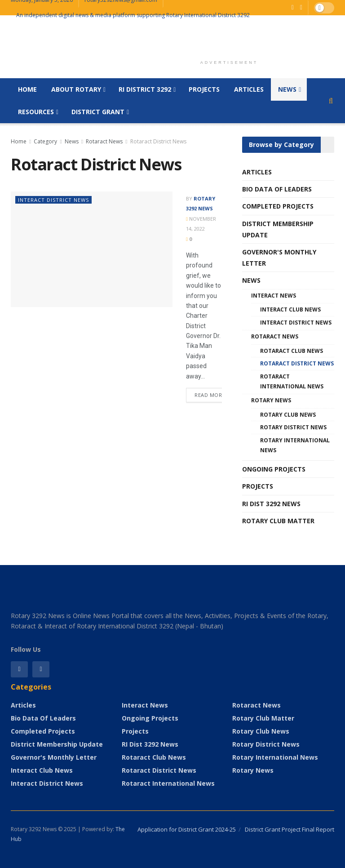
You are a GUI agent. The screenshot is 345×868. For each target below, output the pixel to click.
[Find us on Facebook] (293, 8)
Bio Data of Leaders (277, 189)
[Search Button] (331, 101)
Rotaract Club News (292, 351)
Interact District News (53, 200)
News (287, 89)
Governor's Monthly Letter (279, 258)
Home (27, 89)
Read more (214, 393)
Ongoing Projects (274, 469)
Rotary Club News (288, 415)
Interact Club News (290, 309)
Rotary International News (295, 445)
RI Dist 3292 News (271, 504)
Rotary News (271, 400)
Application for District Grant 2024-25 (187, 829)
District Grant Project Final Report (290, 829)
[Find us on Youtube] (301, 8)
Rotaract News (104, 141)
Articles (249, 89)
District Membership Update (278, 229)
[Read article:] (92, 249)
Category (45, 141)
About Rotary (76, 89)
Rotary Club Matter (278, 521)
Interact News (274, 296)
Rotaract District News (158, 141)
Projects (204, 89)
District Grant (98, 112)
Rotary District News (293, 427)
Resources (36, 112)
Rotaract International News (292, 381)
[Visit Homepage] (11, 47)
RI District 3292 (145, 89)
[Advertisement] (229, 39)
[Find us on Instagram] (41, 669)
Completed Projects (278, 206)
